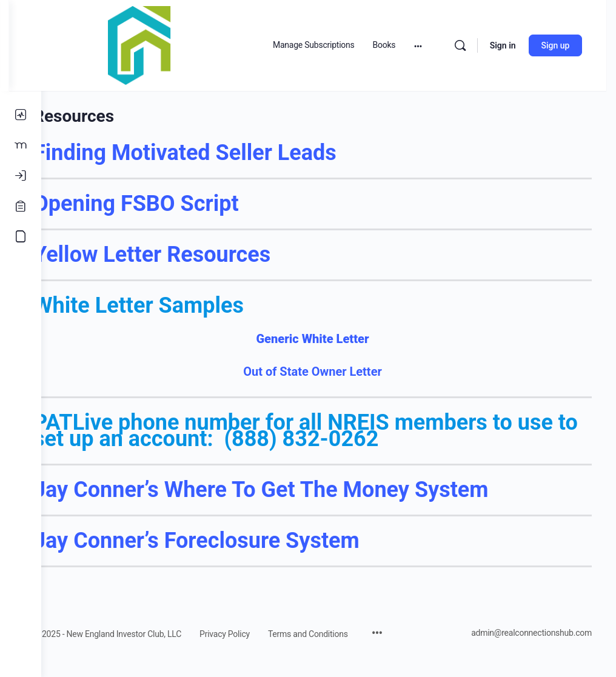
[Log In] (21, 176)
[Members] (21, 145)
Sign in (512, 45)
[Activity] (21, 115)
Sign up (565, 45)
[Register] (21, 206)
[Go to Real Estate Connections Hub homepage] (172, 44)
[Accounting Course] (21, 236)
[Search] (469, 45)
